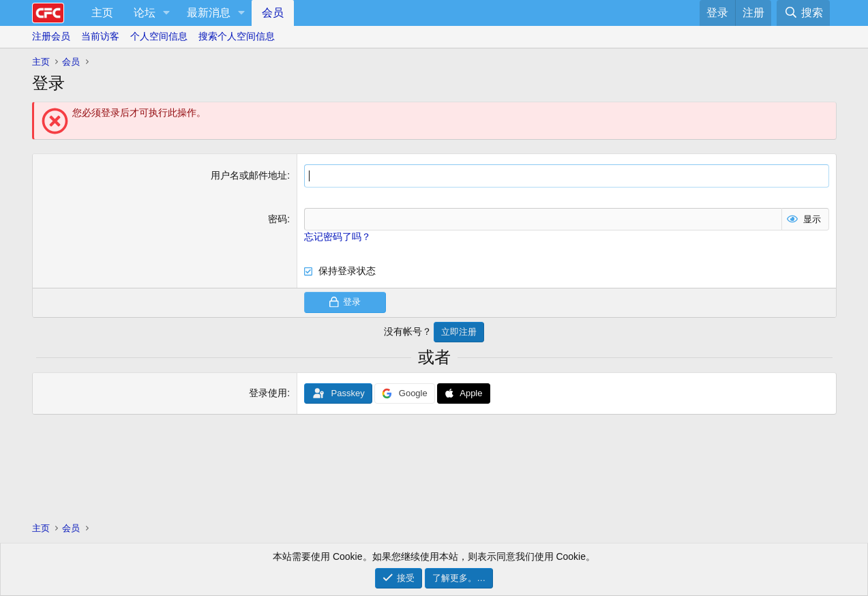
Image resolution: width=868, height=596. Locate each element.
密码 (278, 219)
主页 (102, 13)
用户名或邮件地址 (249, 175)
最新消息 (209, 13)
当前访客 (100, 36)
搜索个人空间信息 (237, 36)
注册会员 (51, 36)
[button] (167, 13)
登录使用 (268, 393)
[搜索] (803, 13)
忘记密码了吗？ (338, 237)
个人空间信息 (159, 36)
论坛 (145, 13)
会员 (273, 13)
